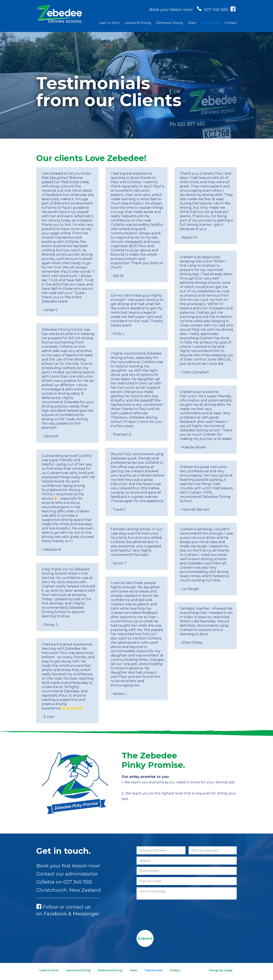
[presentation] (169, 910)
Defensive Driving (169, 23)
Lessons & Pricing (138, 23)
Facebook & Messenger (72, 914)
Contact (231, 23)
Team (192, 23)
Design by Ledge (221, 970)
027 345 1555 (78, 882)
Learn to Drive (109, 23)
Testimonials (211, 23)
